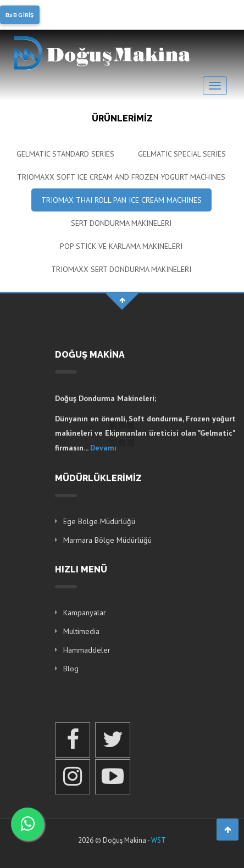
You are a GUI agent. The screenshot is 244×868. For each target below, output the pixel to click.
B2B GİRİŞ (20, 15)
